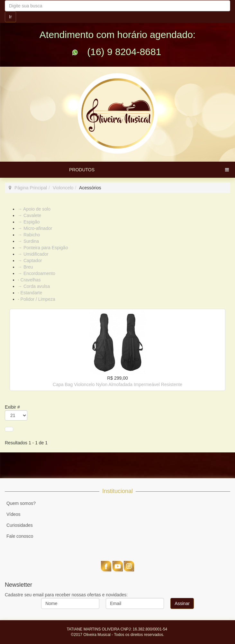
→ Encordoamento (36, 273)
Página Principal (31, 188)
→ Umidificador (33, 254)
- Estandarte (30, 293)
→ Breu (25, 267)
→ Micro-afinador (35, 228)
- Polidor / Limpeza (36, 299)
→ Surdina (28, 241)
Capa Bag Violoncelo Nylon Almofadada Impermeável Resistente (117, 384)
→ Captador (30, 260)
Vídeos (14, 514)
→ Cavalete (29, 215)
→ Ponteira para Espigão (43, 248)
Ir (10, 17)
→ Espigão (29, 222)
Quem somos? (21, 503)
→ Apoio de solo (34, 209)
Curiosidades (20, 525)
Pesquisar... (5, 0)
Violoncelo (63, 188)
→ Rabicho (29, 235)
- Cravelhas (29, 280)
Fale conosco (20, 536)
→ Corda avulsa (34, 286)
